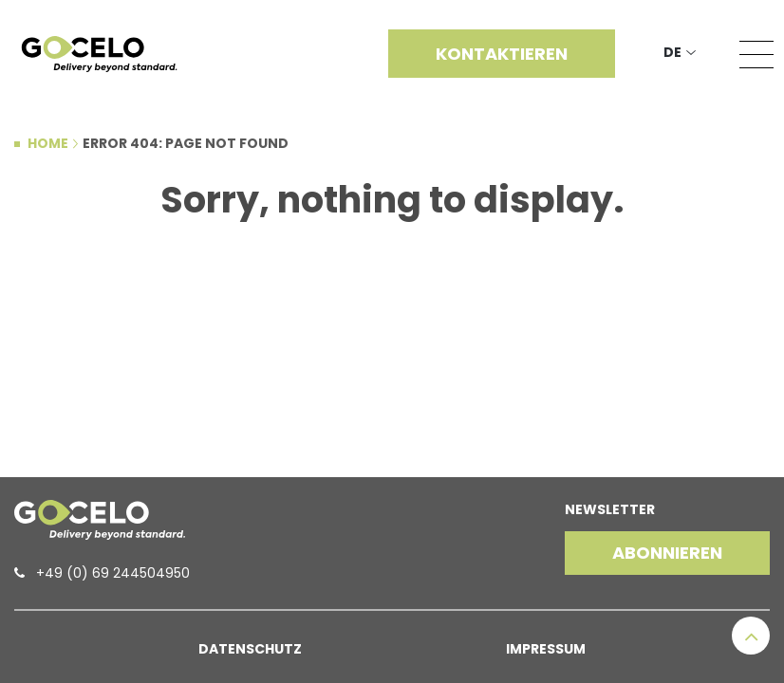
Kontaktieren (502, 54)
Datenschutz (250, 649)
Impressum (546, 649)
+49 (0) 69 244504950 (113, 573)
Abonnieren (667, 553)
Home (48, 143)
